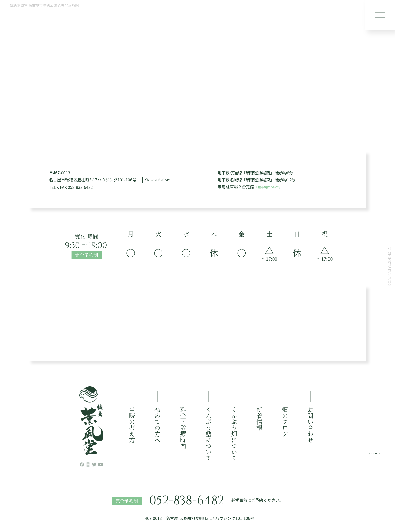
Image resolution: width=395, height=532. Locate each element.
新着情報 (259, 419)
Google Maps (158, 180)
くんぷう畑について (234, 434)
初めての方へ (158, 425)
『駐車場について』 (273, 187)
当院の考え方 (132, 425)
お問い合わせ (310, 425)
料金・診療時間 (183, 428)
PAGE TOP (366, 496)
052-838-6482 (187, 501)
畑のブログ (285, 422)
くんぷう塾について (208, 434)
